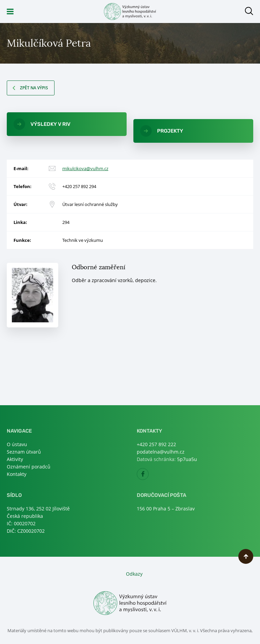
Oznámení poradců (29, 467)
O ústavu (17, 444)
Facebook (148, 476)
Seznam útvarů (24, 452)
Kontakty (17, 474)
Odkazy (134, 574)
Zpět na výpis (34, 88)
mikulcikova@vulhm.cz (85, 168)
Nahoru (246, 556)
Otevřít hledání (249, 11)
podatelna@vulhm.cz (161, 452)
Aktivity (15, 459)
